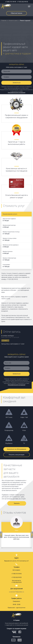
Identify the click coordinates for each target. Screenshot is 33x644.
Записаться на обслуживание (16, 449)
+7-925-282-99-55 (16, 582)
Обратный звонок (16, 13)
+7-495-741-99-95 (11, 2)
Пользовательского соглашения (17, 93)
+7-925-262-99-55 (22, 2)
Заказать (17, 503)
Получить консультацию (17, 455)
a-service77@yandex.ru (16, 592)
